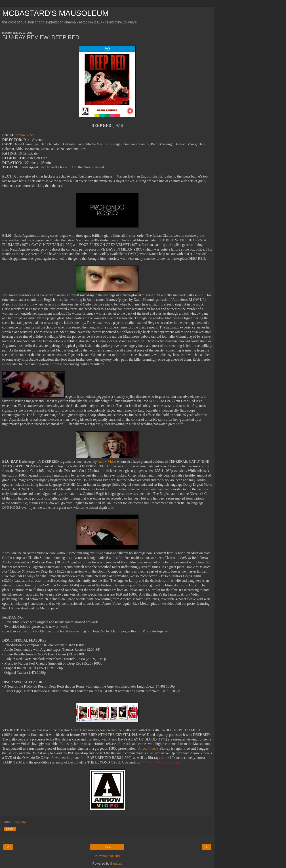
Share (10, 829)
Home (107, 847)
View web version (107, 856)
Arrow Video (25, 135)
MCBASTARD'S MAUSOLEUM (55, 13)
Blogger (116, 864)
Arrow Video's (148, 748)
